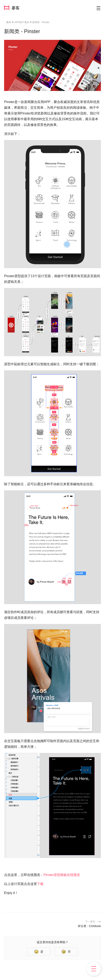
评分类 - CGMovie (89, 926)
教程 (9, 22)
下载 (40, 884)
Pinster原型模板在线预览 (62, 875)
